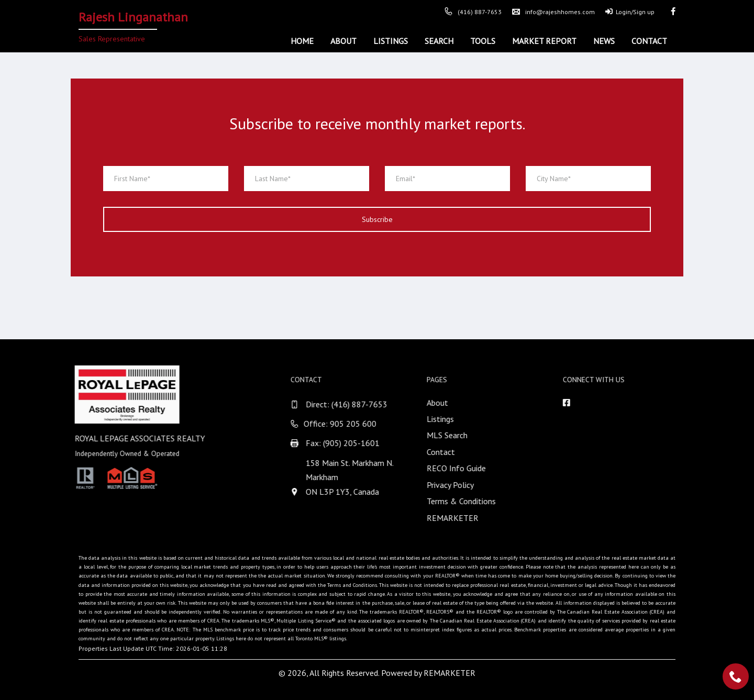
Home (302, 41)
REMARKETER (465, 518)
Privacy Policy (463, 485)
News (604, 41)
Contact (649, 41)
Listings (391, 41)
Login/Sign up (630, 12)
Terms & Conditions (474, 501)
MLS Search (460, 435)
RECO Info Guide (469, 468)
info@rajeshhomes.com (553, 12)
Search (439, 41)
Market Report (544, 41)
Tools (483, 41)
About (343, 41)
